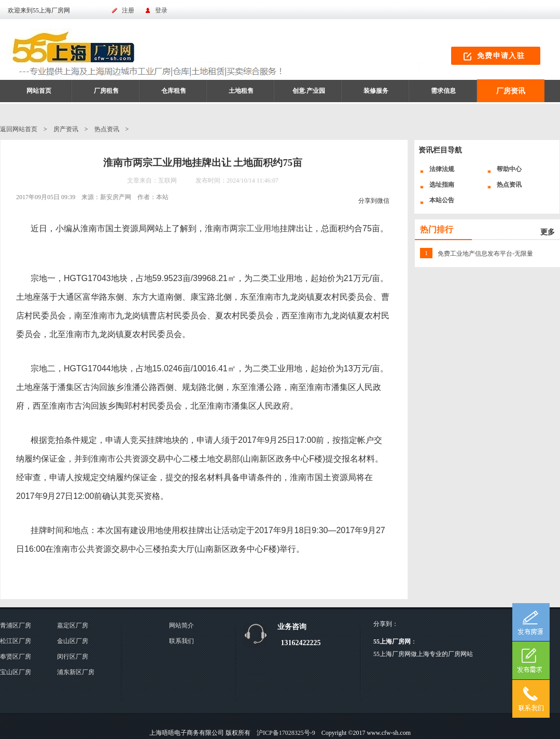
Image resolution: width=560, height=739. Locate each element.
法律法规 (442, 169)
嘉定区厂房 (73, 625)
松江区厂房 (16, 641)
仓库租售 (174, 91)
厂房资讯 (511, 91)
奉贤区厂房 (16, 657)
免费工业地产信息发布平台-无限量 (485, 254)
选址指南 (442, 185)
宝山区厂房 (16, 672)
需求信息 (443, 91)
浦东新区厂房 (76, 672)
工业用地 (263, 228)
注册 (128, 10)
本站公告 (442, 200)
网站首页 (39, 91)
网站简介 (181, 625)
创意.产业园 (309, 91)
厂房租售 (106, 91)
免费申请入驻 (501, 56)
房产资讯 (66, 129)
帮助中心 (509, 169)
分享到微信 (374, 201)
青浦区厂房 (16, 625)
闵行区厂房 (73, 657)
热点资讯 (107, 129)
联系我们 (181, 641)
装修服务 (376, 91)
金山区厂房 (73, 641)
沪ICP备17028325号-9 (286, 733)
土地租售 (241, 91)
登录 (161, 10)
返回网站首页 (19, 129)
